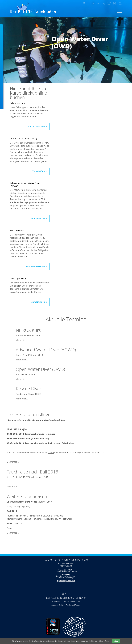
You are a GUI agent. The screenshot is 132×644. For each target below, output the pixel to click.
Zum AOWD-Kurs (39, 218)
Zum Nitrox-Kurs (39, 302)
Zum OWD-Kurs (40, 171)
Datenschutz (71, 581)
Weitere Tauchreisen (27, 496)
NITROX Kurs (28, 330)
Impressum (61, 581)
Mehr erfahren (105, 641)
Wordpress (70, 605)
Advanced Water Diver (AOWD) (46, 350)
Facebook (54, 605)
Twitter (62, 605)
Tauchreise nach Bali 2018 (32, 472)
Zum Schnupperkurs (38, 126)
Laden (51, 453)
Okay (116, 641)
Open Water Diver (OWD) (40, 369)
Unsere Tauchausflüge (28, 415)
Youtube (78, 605)
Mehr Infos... (22, 340)
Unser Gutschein (91, 3)
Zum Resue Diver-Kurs (37, 266)
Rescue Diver (29, 389)
